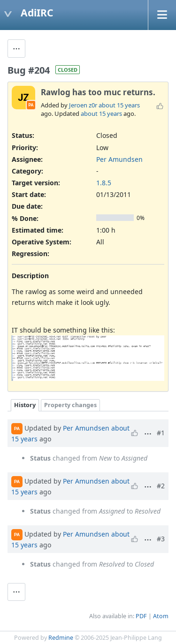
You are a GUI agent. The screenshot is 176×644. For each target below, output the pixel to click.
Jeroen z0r (83, 105)
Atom (161, 616)
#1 (161, 433)
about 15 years (119, 105)
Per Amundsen (119, 159)
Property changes (70, 405)
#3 (161, 539)
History (25, 405)
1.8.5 (104, 183)
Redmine (61, 638)
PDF (141, 616)
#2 (161, 486)
